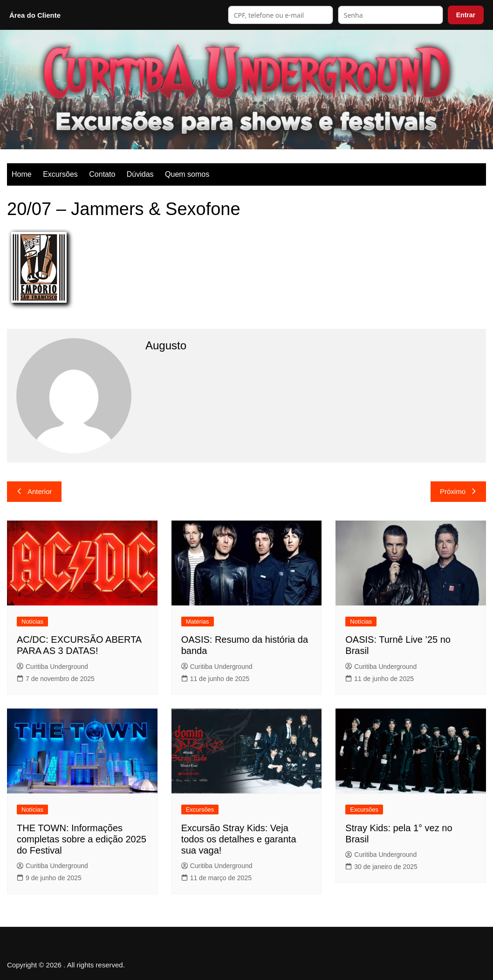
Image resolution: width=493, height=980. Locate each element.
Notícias (32, 622)
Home (22, 174)
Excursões (60, 174)
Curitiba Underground (52, 667)
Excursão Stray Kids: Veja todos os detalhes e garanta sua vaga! (239, 839)
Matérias (198, 622)
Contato (102, 174)
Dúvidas (140, 174)
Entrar (466, 15)
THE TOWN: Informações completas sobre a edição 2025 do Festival (82, 839)
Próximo (458, 491)
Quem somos (187, 174)
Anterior (34, 491)
